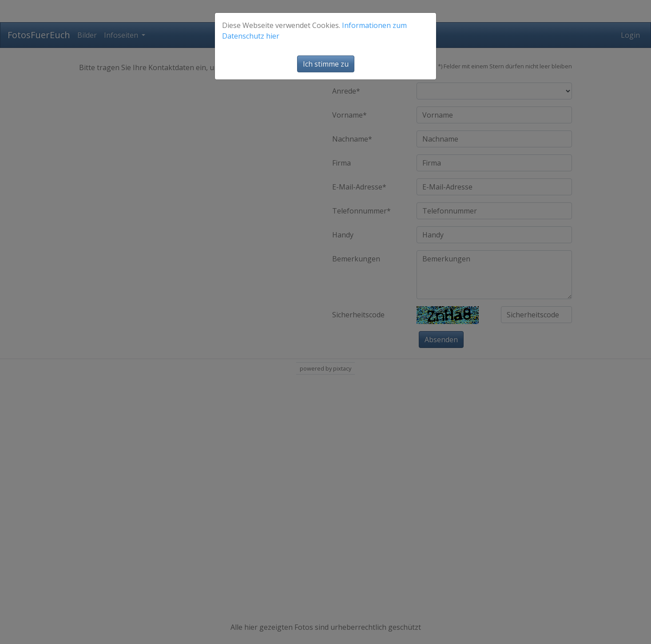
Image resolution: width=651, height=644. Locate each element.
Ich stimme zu (326, 64)
